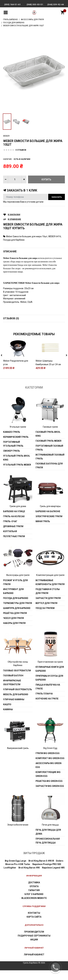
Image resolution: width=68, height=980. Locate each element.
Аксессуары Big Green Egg (48, 775)
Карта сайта (34, 927)
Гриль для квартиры (50, 516)
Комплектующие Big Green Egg (48, 784)
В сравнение (14, 219)
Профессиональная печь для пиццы (48, 851)
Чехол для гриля (13, 628)
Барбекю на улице (14, 521)
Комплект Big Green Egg (50, 768)
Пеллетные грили (14, 546)
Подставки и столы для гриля (48, 601)
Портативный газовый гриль (49, 457)
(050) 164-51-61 (12, 4)
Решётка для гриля (15, 623)
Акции (34, 949)
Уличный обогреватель (18, 699)
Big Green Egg (50, 758)
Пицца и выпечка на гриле (48, 697)
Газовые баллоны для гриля (49, 475)
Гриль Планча (44, 703)
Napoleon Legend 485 (53, 877)
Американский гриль (18, 758)
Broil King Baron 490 (29, 877)
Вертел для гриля (46, 613)
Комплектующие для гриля (50, 585)
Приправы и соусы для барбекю (49, 688)
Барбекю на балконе (48, 521)
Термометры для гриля (18, 613)
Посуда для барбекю (14, 240)
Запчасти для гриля (48, 608)
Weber (6, 136)
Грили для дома (18, 516)
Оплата (34, 896)
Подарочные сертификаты (34, 945)
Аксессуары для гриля (18, 585)
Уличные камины (14, 709)
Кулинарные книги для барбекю (50, 679)
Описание (10, 251)
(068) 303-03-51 (35, 4)
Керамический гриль (16, 447)
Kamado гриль (12, 442)
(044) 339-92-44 (56, 4)
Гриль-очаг (10, 531)
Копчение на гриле (47, 708)
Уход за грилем (45, 618)
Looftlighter (10, 877)
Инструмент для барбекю (13, 601)
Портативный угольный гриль (13, 454)
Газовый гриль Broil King (48, 444)
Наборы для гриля (14, 633)
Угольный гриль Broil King (17, 467)
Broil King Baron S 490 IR (41, 870)
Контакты (34, 923)
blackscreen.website (34, 908)
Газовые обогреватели (17, 680)
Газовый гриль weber (48, 451)
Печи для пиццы (50, 834)
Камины (8, 719)
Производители (34, 941)
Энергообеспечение (18, 834)
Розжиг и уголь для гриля (15, 592)
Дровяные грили (13, 536)
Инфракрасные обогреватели (12, 692)
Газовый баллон (13, 685)
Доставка (34, 892)
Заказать (57, 197)
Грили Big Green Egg (48, 763)
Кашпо (7, 714)
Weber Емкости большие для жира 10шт (27, 236)
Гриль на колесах (14, 526)
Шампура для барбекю (17, 618)
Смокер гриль (12, 461)
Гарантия (34, 900)
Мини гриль (43, 531)
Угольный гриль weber (17, 474)
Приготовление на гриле (50, 671)
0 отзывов (21, 150)
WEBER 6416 (55, 236)
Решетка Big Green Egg (49, 791)
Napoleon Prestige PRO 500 (47, 874)
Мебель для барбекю (16, 704)
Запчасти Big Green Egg (50, 796)
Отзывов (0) (11, 318)
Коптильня (10, 541)
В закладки (14, 215)
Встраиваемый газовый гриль (50, 466)
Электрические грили (49, 526)
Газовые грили (50, 436)
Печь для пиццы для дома (48, 842)
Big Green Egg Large (16, 870)
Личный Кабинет (34, 964)
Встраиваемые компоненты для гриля (50, 592)
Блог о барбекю (34, 904)
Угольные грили (18, 436)
